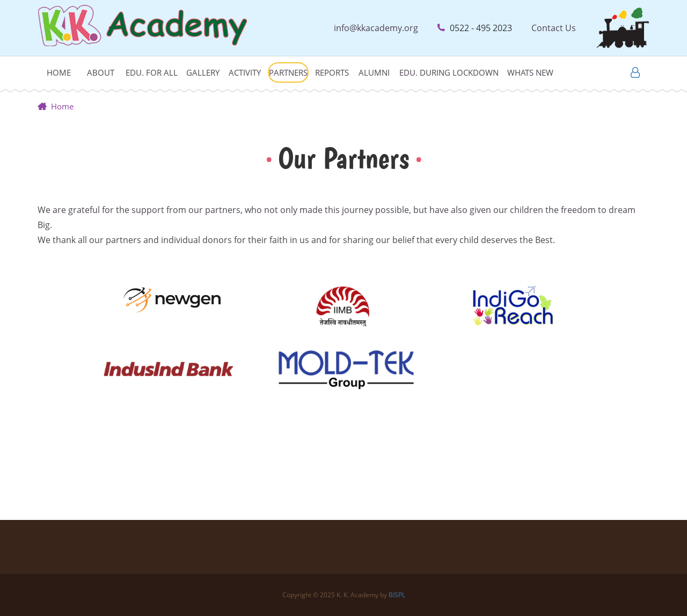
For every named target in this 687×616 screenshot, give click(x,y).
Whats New (530, 72)
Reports (332, 72)
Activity (245, 72)
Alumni (374, 72)
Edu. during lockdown (449, 72)
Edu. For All (152, 72)
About (101, 72)
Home (59, 72)
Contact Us (554, 28)
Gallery (203, 72)
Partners (288, 72)
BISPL (397, 595)
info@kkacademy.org (376, 28)
